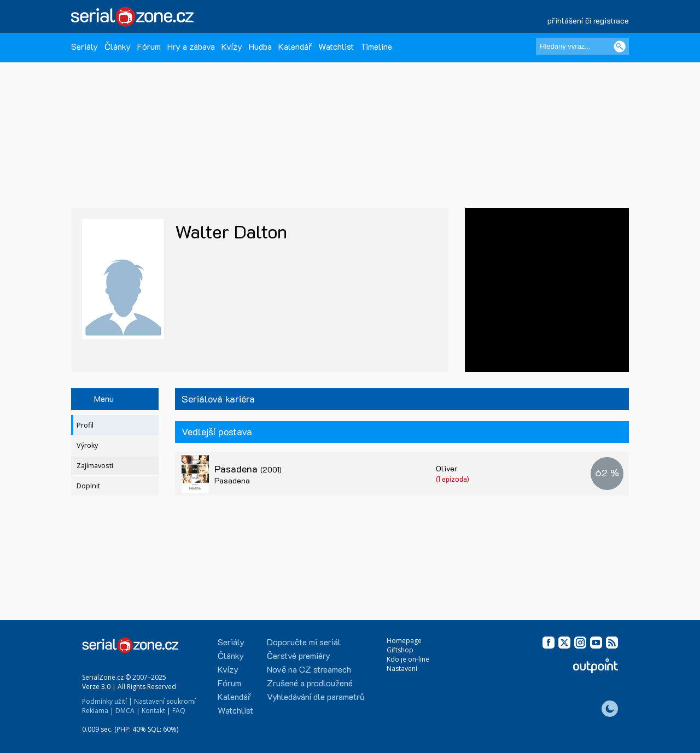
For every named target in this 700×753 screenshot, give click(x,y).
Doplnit (88, 486)
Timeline (376, 46)
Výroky (87, 445)
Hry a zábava (191, 46)
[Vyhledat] (620, 46)
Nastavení (402, 669)
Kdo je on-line (408, 659)
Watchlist (336, 46)
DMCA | (128, 711)
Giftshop (400, 650)
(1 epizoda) (453, 479)
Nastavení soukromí (165, 701)
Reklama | (98, 711)
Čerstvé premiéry (299, 655)
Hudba (260, 46)
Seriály (84, 46)
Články (118, 46)
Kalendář (295, 46)
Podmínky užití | (107, 701)
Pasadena (248, 469)
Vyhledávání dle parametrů (316, 696)
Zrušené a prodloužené (310, 683)
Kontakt (153, 711)
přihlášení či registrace (588, 21)
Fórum (149, 46)
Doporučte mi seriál (304, 642)
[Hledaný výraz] (582, 46)
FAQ (179, 711)
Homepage (404, 641)
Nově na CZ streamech (309, 669)
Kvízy (232, 46)
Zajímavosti (95, 466)
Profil (85, 425)
